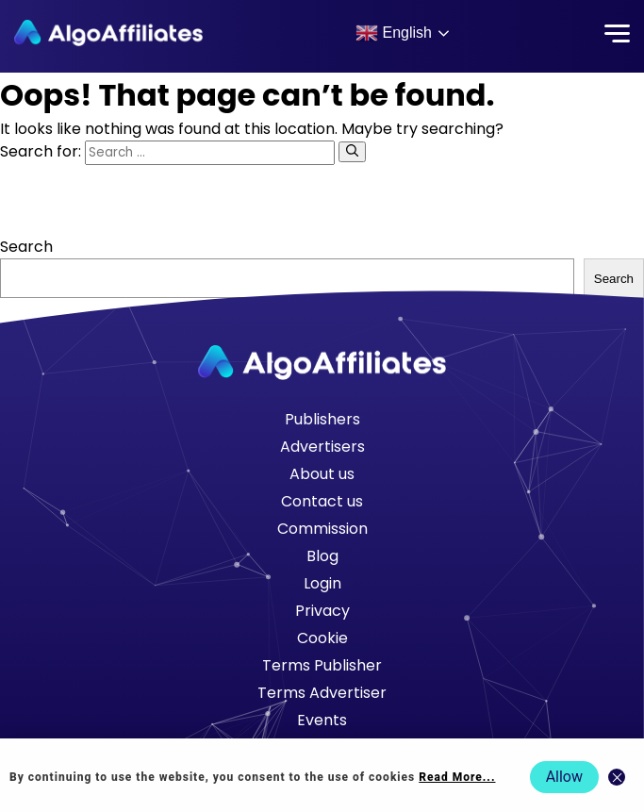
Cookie (322, 638)
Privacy (322, 611)
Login (322, 583)
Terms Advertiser (322, 693)
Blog (322, 556)
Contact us (322, 501)
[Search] (352, 152)
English (394, 33)
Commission (322, 529)
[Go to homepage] (322, 363)
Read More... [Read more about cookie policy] (457, 777)
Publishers (322, 419)
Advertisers (322, 447)
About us (322, 474)
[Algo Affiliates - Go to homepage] (108, 33)
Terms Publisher (322, 665)
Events (322, 720)
